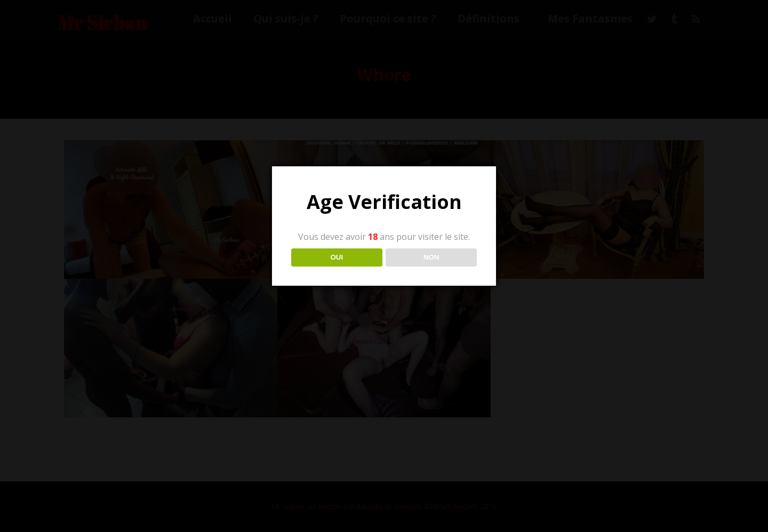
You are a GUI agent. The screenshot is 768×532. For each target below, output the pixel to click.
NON (431, 257)
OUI (337, 257)
